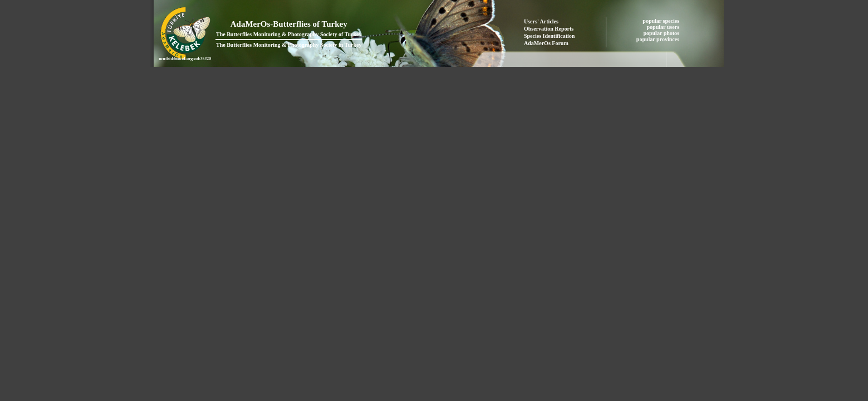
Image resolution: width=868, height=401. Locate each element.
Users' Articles (541, 21)
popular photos (662, 33)
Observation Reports (549, 29)
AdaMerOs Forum (546, 43)
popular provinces (659, 39)
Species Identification (549, 36)
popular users (664, 27)
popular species (661, 21)
